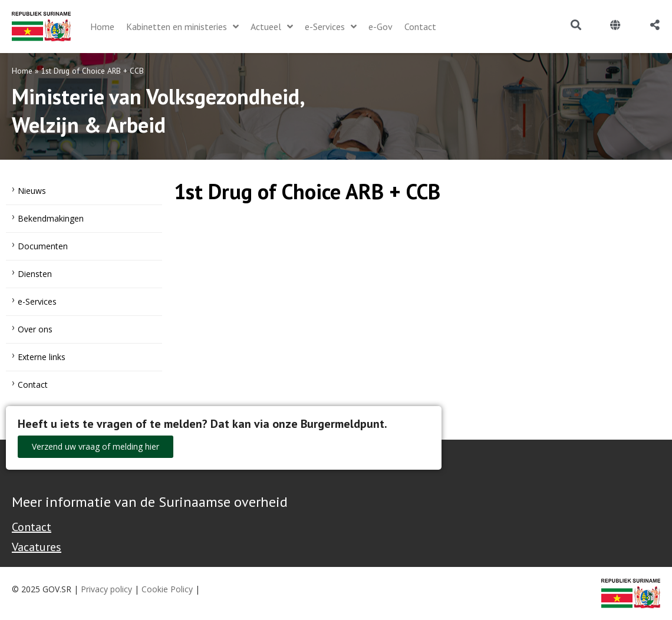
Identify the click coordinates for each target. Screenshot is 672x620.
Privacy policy (106, 589)
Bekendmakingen (51, 218)
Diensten (35, 274)
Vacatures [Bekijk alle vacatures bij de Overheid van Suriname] (37, 547)
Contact (33, 385)
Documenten (43, 246)
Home (22, 71)
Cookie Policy (167, 589)
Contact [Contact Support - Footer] (32, 527)
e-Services (37, 301)
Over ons (35, 329)
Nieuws (32, 191)
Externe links (42, 357)
